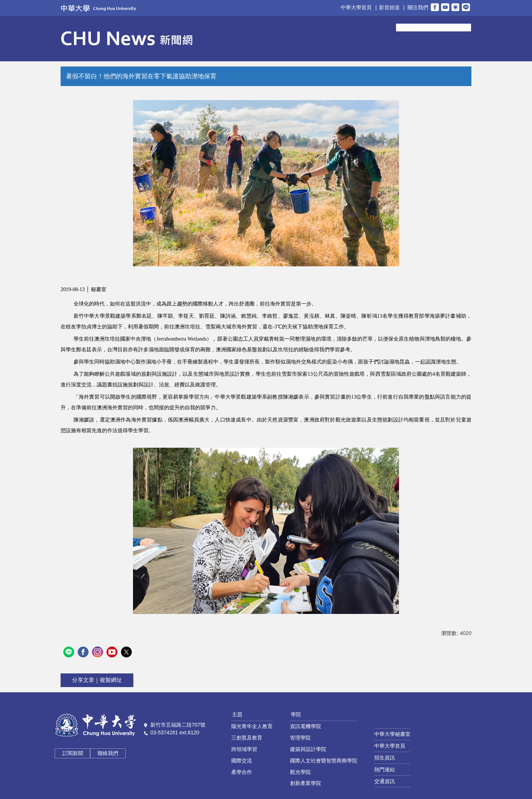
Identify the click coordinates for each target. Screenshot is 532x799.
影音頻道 (389, 7)
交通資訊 (385, 781)
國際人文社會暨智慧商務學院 (324, 761)
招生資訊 (385, 758)
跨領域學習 (244, 749)
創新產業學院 (306, 783)
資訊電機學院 (306, 726)
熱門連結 (385, 769)
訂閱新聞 (73, 753)
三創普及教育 (247, 738)
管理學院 (300, 738)
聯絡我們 (108, 753)
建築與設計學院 (308, 749)
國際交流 (242, 761)
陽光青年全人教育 (252, 726)
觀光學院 (300, 772)
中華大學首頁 (356, 7)
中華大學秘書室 (392, 734)
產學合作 (242, 772)
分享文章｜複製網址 (97, 680)
